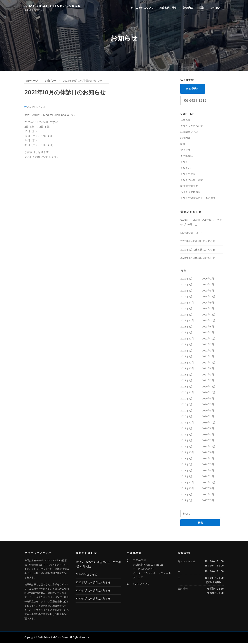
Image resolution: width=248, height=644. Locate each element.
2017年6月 (186, 501)
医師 (202, 8)
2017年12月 (187, 483)
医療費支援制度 (189, 187)
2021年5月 (208, 375)
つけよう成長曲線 (190, 193)
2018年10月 (187, 453)
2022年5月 (208, 351)
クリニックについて (142, 8)
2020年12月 (209, 387)
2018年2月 (186, 477)
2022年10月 (209, 339)
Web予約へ (193, 89)
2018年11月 (209, 447)
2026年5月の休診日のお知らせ (198, 259)
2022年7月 (208, 345)
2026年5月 (186, 279)
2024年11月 (187, 303)
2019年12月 (187, 423)
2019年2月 (208, 441)
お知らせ (185, 121)
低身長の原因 (188, 175)
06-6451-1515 (195, 101)
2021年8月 (208, 369)
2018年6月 (186, 465)
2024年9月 (208, 303)
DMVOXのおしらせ (191, 234)
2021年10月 (187, 369)
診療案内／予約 (168, 8)
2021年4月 (186, 381)
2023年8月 (186, 327)
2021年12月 (187, 363)
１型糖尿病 (187, 157)
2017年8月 (186, 495)
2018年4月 (186, 471)
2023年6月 (208, 327)
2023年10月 (209, 321)
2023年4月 (186, 333)
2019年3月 (186, 441)
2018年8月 (186, 459)
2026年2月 (208, 279)
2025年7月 (208, 285)
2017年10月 (187, 489)
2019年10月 (209, 423)
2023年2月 (208, 333)
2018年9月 (208, 453)
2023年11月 (187, 321)
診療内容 (188, 8)
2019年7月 (186, 435)
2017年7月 (208, 495)
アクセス (216, 8)
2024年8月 (186, 309)
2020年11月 (187, 393)
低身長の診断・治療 (192, 181)
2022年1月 (208, 357)
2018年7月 (208, 459)
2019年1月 (186, 447)
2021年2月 (208, 381)
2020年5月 (208, 405)
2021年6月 (186, 375)
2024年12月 (209, 297)
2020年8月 (208, 399)
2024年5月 (208, 309)
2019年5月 (208, 435)
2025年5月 (186, 291)
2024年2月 (186, 315)
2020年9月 (186, 399)
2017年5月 (208, 501)
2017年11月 (209, 483)
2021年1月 (186, 387)
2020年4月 (186, 411)
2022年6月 (186, 351)
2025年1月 (186, 297)
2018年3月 (208, 471)
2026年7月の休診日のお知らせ (198, 242)
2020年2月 (186, 417)
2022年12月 (187, 339)
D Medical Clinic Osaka (52, 6)
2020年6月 (186, 405)
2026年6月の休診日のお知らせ (198, 250)
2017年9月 (208, 489)
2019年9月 (186, 429)
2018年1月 (208, 477)
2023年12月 (209, 315)
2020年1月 (208, 417)
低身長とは (187, 169)
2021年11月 (209, 363)
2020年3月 (208, 411)
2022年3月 (186, 357)
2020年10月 (209, 393)
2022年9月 (186, 345)
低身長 (184, 163)
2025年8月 (186, 285)
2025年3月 (208, 291)
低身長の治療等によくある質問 (198, 199)
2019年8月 (208, 429)
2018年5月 (208, 465)
